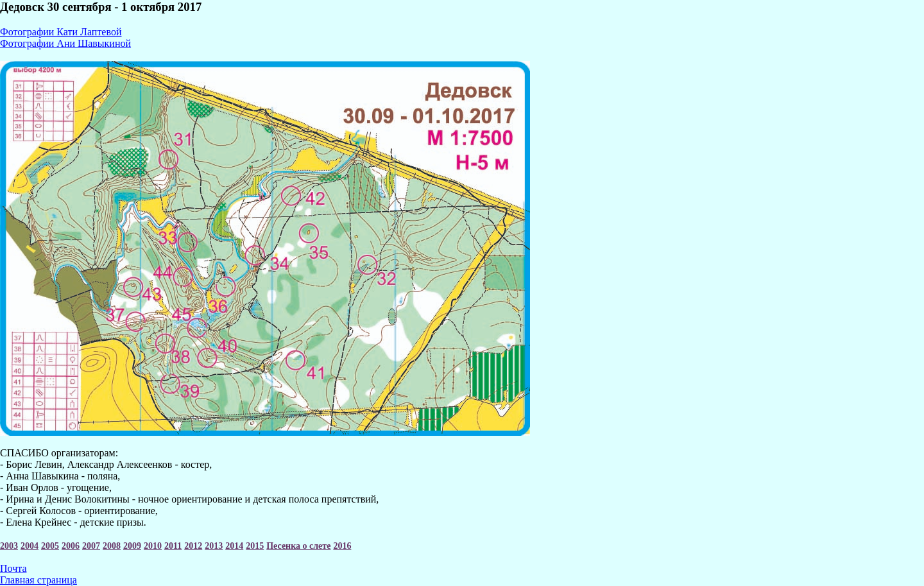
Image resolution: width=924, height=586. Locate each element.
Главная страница (38, 580)
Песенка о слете (298, 546)
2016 (342, 546)
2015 (255, 546)
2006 (71, 546)
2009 (132, 546)
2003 (9, 546)
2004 (30, 546)
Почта (13, 568)
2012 (193, 546)
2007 (91, 546)
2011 (173, 546)
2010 (153, 546)
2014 (234, 546)
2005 (50, 546)
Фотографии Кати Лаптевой (61, 32)
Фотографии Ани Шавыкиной (65, 43)
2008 (112, 546)
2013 (214, 546)
